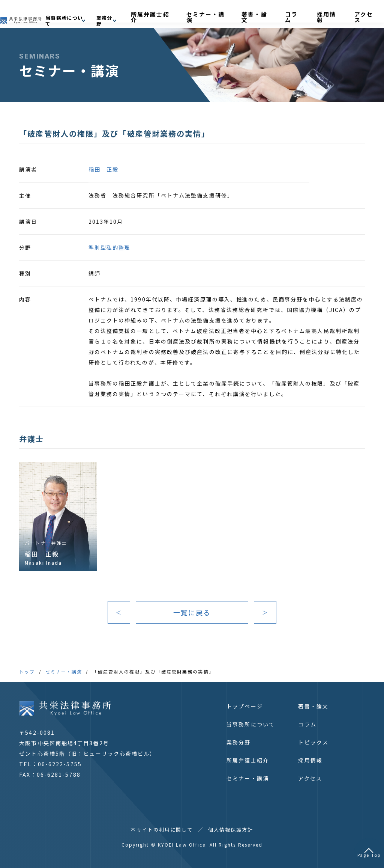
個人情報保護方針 (231, 830)
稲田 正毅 (104, 169)
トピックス (313, 742)
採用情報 (339, 14)
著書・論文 (291, 14)
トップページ (245, 706)
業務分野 (238, 742)
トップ (27, 671)
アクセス (364, 14)
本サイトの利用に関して (162, 830)
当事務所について (251, 724)
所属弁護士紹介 (213, 14)
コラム (316, 14)
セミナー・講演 (255, 14)
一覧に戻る (192, 612)
